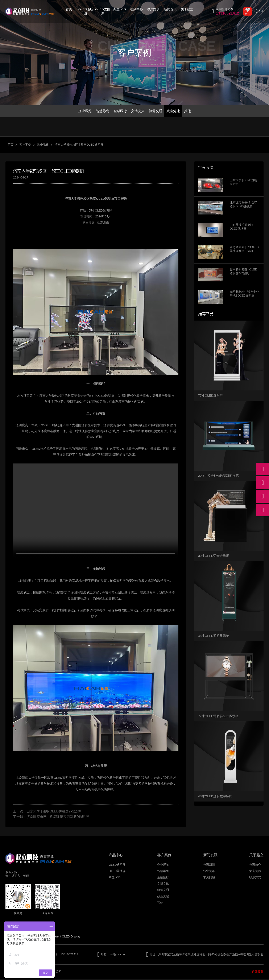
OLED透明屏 (86, 11)
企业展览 (81, 111)
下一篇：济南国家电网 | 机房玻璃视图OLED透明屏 (51, 818)
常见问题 (209, 878)
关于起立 (187, 9)
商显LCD (120, 9)
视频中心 (136, 9)
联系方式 (255, 878)
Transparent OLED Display (63, 937)
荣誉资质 (255, 872)
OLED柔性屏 (103, 11)
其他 (191, 111)
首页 (69, 9)
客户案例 (153, 9)
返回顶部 (258, 973)
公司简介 (255, 866)
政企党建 (175, 111)
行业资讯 (209, 872)
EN (261, 11)
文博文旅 (138, 111)
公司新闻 (209, 866)
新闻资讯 (170, 9)
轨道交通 (157, 111)
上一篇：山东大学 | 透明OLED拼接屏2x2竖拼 (47, 812)
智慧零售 (100, 111)
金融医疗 (119, 111)
